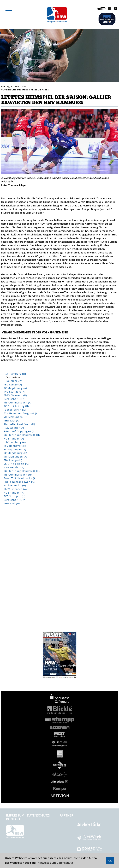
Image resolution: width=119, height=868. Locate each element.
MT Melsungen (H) (15, 417)
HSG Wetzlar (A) (14, 428)
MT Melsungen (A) (15, 457)
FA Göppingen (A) (15, 449)
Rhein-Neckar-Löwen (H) (19, 424)
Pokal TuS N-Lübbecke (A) (20, 478)
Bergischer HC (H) (15, 399)
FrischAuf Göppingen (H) (20, 431)
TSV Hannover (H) (15, 446)
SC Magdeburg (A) (15, 388)
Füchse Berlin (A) (15, 410)
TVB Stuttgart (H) (14, 496)
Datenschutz (38, 815)
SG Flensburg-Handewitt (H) (22, 435)
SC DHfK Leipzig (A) (16, 464)
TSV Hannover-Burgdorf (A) (21, 413)
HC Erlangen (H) (14, 493)
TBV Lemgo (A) (13, 384)
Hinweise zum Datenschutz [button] (55, 863)
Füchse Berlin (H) (15, 485)
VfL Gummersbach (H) (18, 475)
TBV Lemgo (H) (13, 460)
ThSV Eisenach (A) (15, 489)
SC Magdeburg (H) (15, 453)
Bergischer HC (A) (15, 500)
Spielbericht (14, 381)
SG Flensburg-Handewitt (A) (22, 471)
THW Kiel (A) (12, 421)
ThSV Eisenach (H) (15, 395)
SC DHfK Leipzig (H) (16, 406)
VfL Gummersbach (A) (18, 403)
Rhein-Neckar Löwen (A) (19, 482)
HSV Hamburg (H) (15, 374)
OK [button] (110, 861)
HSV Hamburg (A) (15, 442)
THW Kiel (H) (12, 503)
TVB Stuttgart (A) (14, 392)
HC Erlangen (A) (14, 439)
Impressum (15, 815)
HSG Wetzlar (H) (14, 467)
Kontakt (13, 819)
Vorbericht (13, 377)
